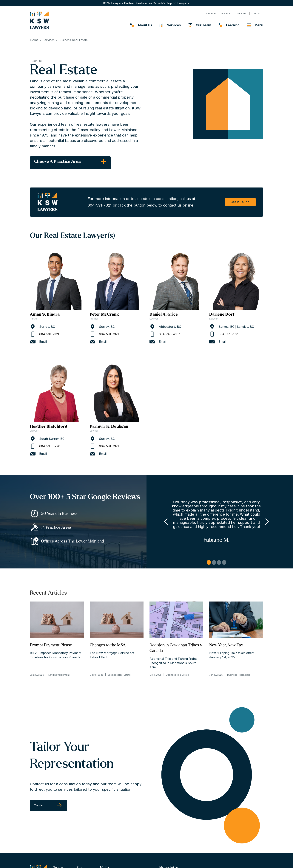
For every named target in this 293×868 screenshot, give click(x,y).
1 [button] (209, 562)
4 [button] (224, 562)
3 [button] (219, 562)
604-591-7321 (100, 205)
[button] (166, 522)
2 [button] (214, 562)
